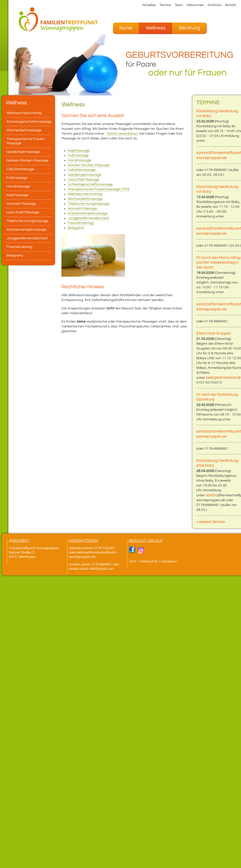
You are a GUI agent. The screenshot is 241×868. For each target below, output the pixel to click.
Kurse (126, 28)
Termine (165, 5)
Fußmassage (78, 155)
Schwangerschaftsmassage (90, 184)
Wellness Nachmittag (85, 194)
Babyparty (76, 228)
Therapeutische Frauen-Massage (26, 141)
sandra (212, 495)
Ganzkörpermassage (84, 175)
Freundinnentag (81, 223)
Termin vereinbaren (122, 134)
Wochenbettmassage (85, 199)
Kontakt (231, 5)
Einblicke (214, 5)
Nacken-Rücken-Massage (89, 165)
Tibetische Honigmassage (89, 204)
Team (179, 5)
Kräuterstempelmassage (88, 213)
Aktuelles (149, 5)
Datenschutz (149, 561)
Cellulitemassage (82, 170)
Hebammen (195, 5)
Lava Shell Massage (84, 180)
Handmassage (79, 160)
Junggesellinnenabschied (88, 218)
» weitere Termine (211, 522)
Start (132, 561)
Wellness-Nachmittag (24, 113)
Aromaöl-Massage (82, 209)
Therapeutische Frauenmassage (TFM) (99, 189)
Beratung (189, 28)
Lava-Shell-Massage (23, 212)
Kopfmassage (79, 151)
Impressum (169, 561)
